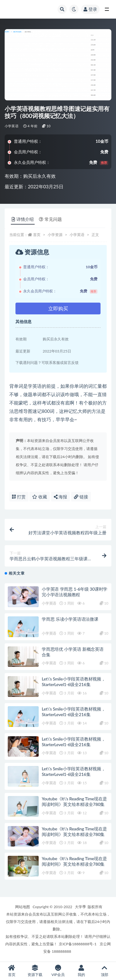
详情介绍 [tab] (23, 219)
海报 (61, 497)
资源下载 (35, 971)
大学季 (80, 907)
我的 (81, 971)
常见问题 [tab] (50, 219)
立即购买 (58, 308)
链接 (81, 497)
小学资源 (55, 235)
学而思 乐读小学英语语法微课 (70, 619)
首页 (37, 235)
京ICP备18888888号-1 (78, 944)
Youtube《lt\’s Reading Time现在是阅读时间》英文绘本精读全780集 (74, 801)
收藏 (40, 497)
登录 (90, 9)
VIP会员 (58, 971)
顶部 (104, 971)
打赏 (19, 497)
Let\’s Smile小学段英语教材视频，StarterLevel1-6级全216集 (74, 682)
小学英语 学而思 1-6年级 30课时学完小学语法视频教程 (75, 592)
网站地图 (23, 907)
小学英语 (12, 126)
